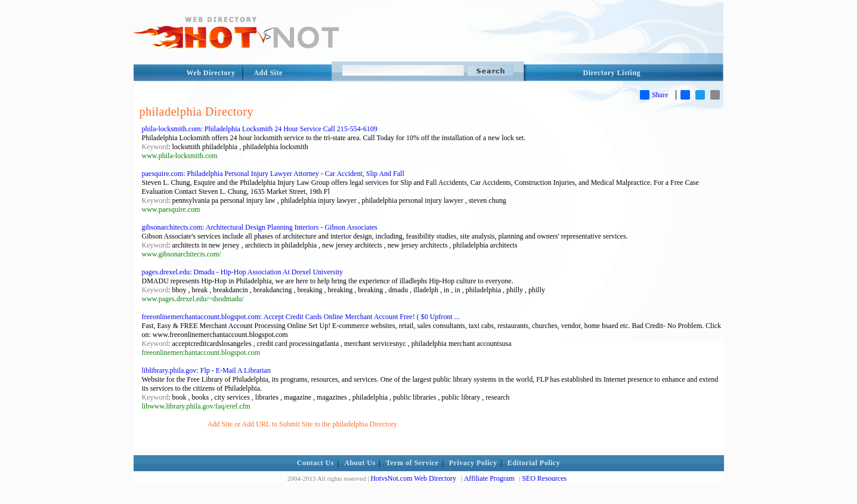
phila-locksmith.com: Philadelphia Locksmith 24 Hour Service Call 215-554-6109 (260, 129)
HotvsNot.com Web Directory (413, 478)
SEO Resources (544, 478)
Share (654, 95)
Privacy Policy (473, 463)
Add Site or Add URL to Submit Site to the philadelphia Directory (302, 424)
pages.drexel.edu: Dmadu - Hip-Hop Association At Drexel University (243, 272)
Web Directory (211, 73)
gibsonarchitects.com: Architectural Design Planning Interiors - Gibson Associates (260, 227)
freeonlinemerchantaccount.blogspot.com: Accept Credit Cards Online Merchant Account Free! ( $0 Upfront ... (301, 317)
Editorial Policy (534, 463)
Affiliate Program (489, 478)
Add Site (268, 73)
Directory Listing (612, 73)
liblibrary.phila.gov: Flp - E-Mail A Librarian (206, 370)
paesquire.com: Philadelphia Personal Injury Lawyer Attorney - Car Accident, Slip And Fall (273, 174)
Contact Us (315, 463)
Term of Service (412, 463)
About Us (360, 463)
